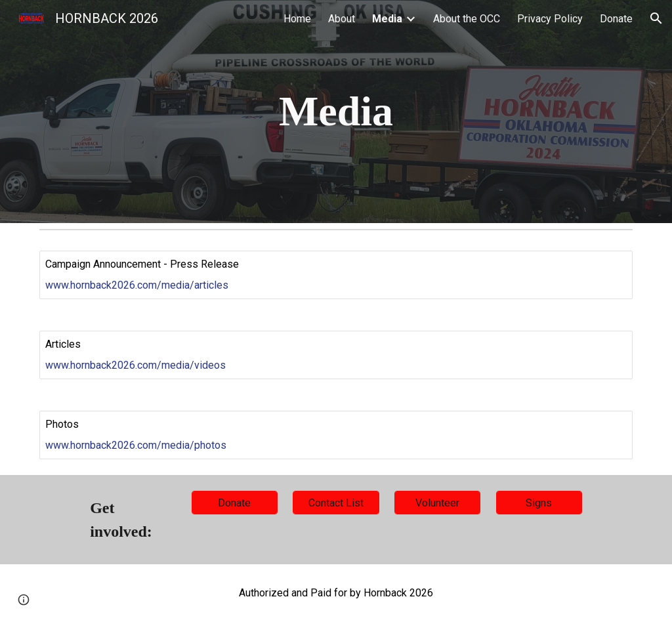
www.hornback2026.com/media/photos (136, 445)
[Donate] (235, 503)
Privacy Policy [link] (550, 19)
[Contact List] (336, 503)
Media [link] (387, 19)
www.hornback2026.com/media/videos (136, 365)
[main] (336, 112)
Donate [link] (616, 19)
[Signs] (539, 503)
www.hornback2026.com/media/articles (137, 285)
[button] (656, 18)
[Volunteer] (437, 503)
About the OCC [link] (467, 19)
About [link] (342, 19)
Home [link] (297, 19)
